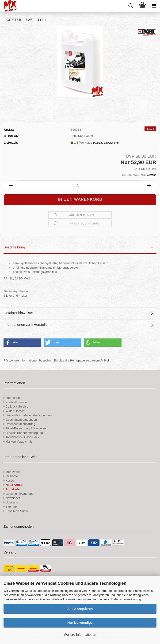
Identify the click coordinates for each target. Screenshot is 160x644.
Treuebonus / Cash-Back (21, 437)
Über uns (11, 502)
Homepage (77, 360)
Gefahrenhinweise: (18, 313)
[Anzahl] (80, 186)
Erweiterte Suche (16, 511)
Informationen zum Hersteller (26, 324)
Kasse (9, 481)
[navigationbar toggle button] (154, 6)
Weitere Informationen (80, 635)
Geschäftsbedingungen (20, 420)
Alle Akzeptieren (80, 609)
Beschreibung (14, 247)
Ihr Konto (11, 476)
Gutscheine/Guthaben (19, 494)
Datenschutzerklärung (126, 599)
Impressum (13, 398)
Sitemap (10, 507)
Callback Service (16, 406)
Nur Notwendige (80, 623)
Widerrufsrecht (14, 411)
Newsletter (12, 498)
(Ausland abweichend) (106, 143)
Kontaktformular (15, 402)
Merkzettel (12, 472)
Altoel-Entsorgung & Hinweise (25, 428)
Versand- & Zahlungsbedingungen (28, 415)
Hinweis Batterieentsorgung (23, 433)
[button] (11, 186)
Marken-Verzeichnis (18, 442)
